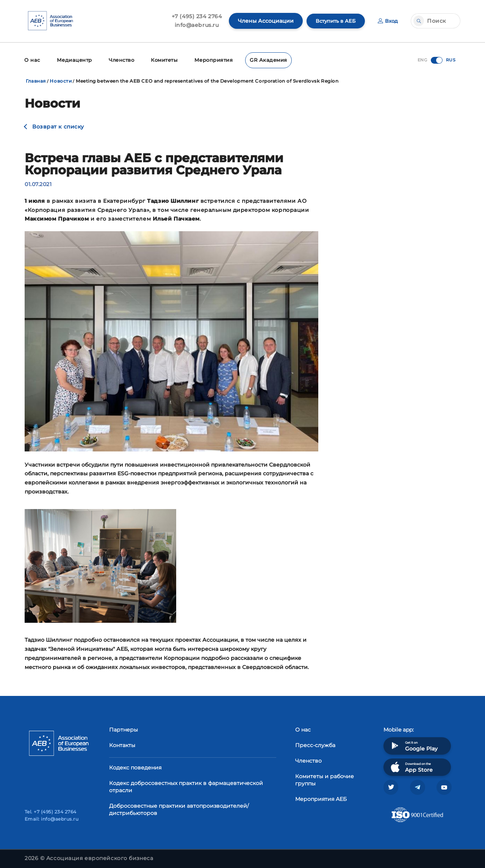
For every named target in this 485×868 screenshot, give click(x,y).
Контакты (122, 744)
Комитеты (161, 60)
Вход (387, 21)
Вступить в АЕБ (333, 21)
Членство (118, 60)
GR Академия (262, 60)
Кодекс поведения (135, 767)
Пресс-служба (315, 744)
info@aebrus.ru (193, 25)
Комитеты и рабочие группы (325, 779)
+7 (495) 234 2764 (193, 16)
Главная (36, 80)
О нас (32, 60)
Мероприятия (209, 60)
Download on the (411, 766)
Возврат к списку (58, 126)
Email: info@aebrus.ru (52, 819)
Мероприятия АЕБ (321, 798)
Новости (61, 80)
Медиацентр (72, 60)
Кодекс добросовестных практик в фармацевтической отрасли (186, 786)
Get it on (413, 745)
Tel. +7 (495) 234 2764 (51, 812)
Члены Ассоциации (262, 21)
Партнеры (124, 729)
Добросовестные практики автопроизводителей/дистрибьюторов (179, 809)
